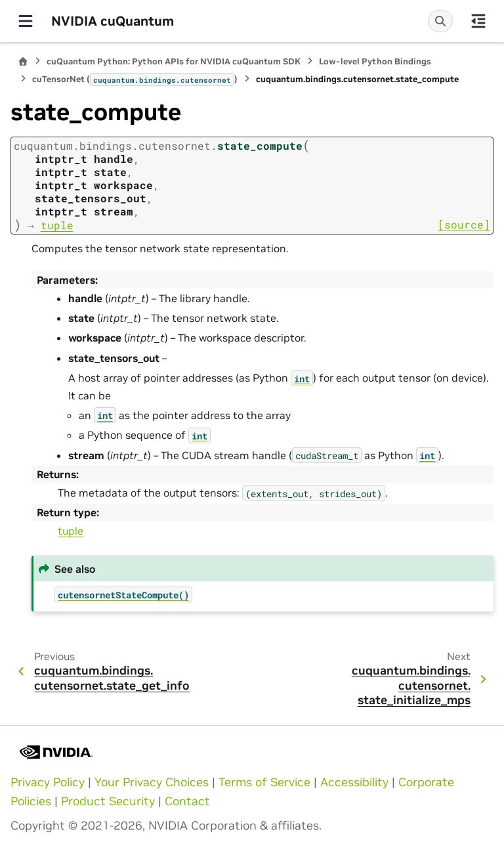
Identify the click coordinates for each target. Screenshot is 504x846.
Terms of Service (264, 782)
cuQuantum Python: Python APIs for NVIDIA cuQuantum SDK (174, 61)
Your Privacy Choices (152, 782)
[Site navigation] (26, 21)
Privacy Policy (48, 782)
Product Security (108, 801)
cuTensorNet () (135, 79)
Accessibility (354, 782)
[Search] (440, 21)
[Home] (23, 61)
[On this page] (478, 21)
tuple (71, 531)
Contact (187, 801)
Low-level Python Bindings (375, 61)
